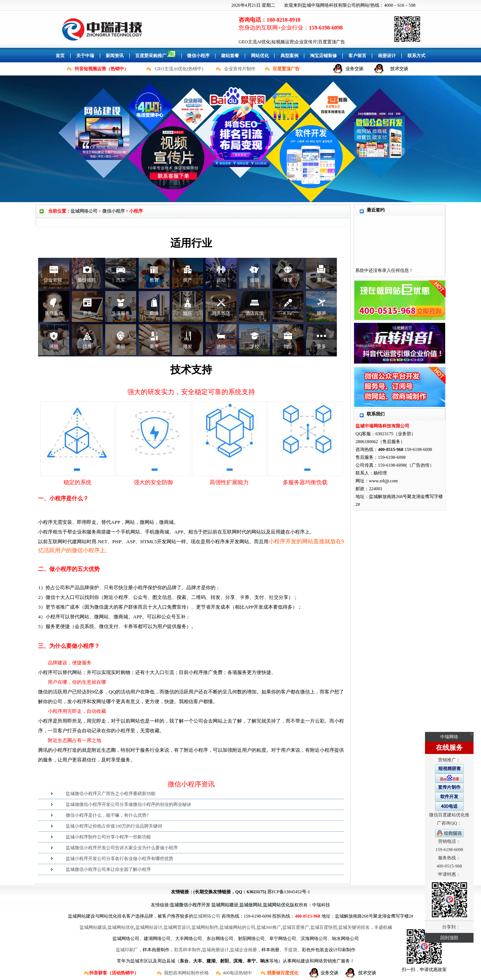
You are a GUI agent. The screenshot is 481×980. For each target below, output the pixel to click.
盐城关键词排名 (354, 927)
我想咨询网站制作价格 (186, 973)
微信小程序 (114, 211)
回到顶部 (449, 938)
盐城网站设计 (149, 927)
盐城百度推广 (296, 927)
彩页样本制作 (187, 950)
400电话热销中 (238, 973)
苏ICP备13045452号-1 (289, 892)
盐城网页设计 (177, 927)
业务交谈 (354, 69)
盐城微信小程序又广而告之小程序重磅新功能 (111, 794)
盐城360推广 (269, 927)
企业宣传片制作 (240, 69)
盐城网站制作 (205, 927)
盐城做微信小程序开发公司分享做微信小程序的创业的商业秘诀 (128, 804)
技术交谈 (399, 69)
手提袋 (291, 950)
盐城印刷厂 (127, 950)
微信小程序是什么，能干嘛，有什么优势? (107, 815)
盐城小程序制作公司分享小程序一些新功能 (108, 837)
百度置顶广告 (286, 69)
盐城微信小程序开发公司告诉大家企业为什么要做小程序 (122, 848)
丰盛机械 (383, 927)
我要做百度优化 (283, 973)
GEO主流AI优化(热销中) (179, 69)
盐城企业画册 (243, 950)
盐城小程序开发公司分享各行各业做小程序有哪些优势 (120, 859)
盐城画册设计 (215, 950)
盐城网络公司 (84, 211)
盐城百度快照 (324, 927)
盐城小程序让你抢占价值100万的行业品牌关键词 (114, 826)
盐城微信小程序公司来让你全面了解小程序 (108, 869)
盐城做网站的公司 (238, 927)
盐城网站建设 (93, 927)
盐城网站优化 (121, 927)
